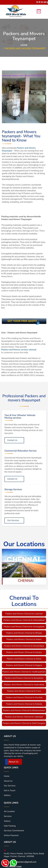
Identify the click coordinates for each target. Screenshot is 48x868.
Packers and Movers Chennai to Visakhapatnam (24, 672)
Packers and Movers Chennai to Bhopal (24, 633)
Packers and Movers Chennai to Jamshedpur (24, 646)
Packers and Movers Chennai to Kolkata (24, 704)
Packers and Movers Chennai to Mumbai (24, 697)
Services (8, 816)
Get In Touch (10, 790)
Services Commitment (14, 831)
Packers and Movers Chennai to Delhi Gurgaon (24, 723)
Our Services (13, 520)
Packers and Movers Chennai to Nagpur (24, 665)
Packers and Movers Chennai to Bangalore (24, 678)
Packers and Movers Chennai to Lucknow (24, 614)
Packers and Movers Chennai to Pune (24, 691)
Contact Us (12, 440)
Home (24, 45)
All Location (9, 811)
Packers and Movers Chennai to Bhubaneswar (24, 710)
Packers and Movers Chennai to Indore (24, 639)
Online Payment (11, 835)
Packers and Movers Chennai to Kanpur (24, 652)
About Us (14, 762)
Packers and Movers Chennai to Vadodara (24, 717)
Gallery (7, 795)
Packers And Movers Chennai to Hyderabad (24, 685)
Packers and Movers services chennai (19, 350)
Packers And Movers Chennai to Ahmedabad (24, 620)
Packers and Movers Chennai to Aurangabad (24, 627)
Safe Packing (10, 826)
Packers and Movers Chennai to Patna (24, 659)
